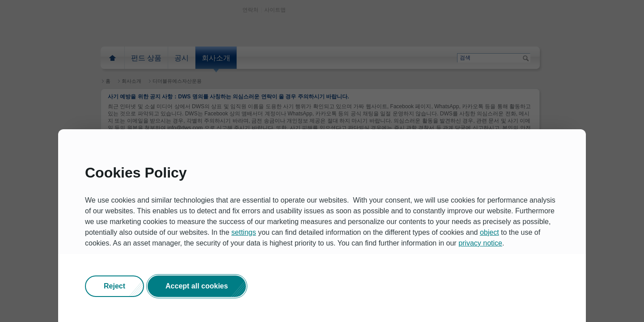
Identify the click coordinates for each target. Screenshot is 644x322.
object (489, 232)
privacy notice (480, 243)
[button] (114, 286)
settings (244, 232)
